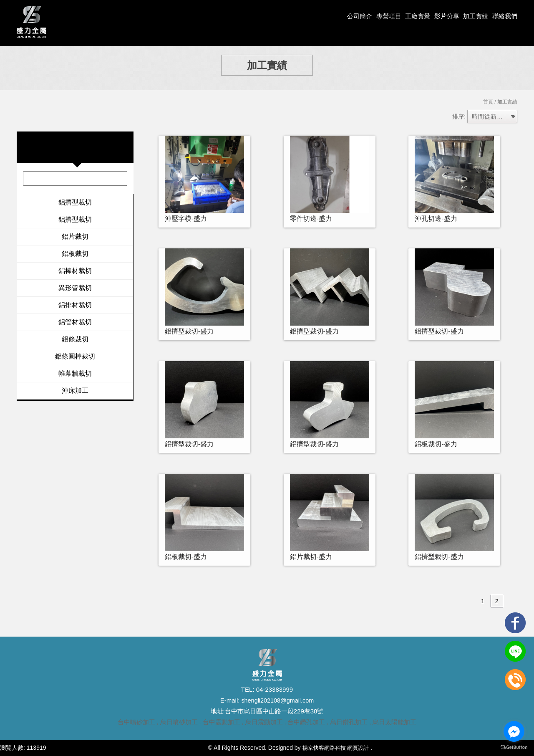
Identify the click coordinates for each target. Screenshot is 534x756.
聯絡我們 (504, 16)
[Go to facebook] (514, 731)
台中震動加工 (222, 722)
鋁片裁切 (75, 236)
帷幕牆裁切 (75, 373)
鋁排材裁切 (75, 305)
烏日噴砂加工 (179, 722)
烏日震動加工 (264, 722)
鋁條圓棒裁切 (75, 356)
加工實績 (473, 16)
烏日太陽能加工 (394, 722)
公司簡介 (350, 16)
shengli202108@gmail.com (277, 700)
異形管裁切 (75, 288)
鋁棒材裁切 (75, 271)
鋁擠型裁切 (75, 202)
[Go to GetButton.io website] (514, 747)
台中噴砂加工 (136, 722)
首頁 (488, 102)
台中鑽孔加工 (306, 722)
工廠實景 (412, 16)
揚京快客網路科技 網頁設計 (335, 748)
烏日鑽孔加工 (349, 722)
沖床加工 (75, 391)
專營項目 (381, 16)
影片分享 (443, 16)
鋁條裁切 (75, 339)
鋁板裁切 (75, 254)
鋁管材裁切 (75, 322)
